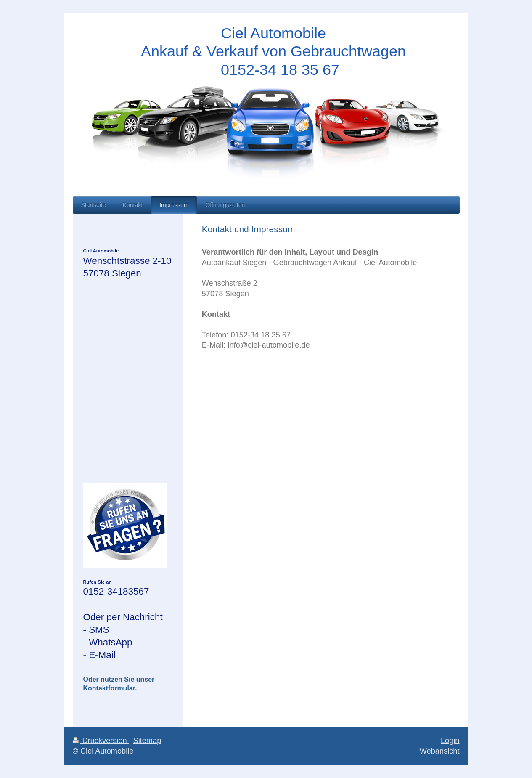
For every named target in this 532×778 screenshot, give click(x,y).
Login (450, 741)
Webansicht (440, 751)
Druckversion (101, 741)
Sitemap (147, 741)
